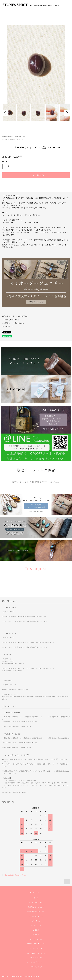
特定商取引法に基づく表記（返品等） (15, 316)
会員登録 (36, 930)
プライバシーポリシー (36, 916)
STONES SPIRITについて (36, 944)
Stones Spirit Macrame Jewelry (16, 875)
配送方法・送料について (36, 907)
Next (67, 113)
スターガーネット (20, 137)
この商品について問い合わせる (13, 323)
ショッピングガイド (36, 948)
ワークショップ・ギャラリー (36, 962)
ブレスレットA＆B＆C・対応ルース (13, 140)
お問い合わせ (36, 921)
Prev (5, 113)
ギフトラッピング (36, 967)
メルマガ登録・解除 (36, 939)
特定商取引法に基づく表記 (36, 912)
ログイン (36, 935)
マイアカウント (36, 925)
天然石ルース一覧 (8, 137)
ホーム (36, 898)
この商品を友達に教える (11, 320)
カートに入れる (36, 175)
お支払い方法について (36, 902)
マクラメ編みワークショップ (36, 953)
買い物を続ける (8, 326)
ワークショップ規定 (36, 958)
